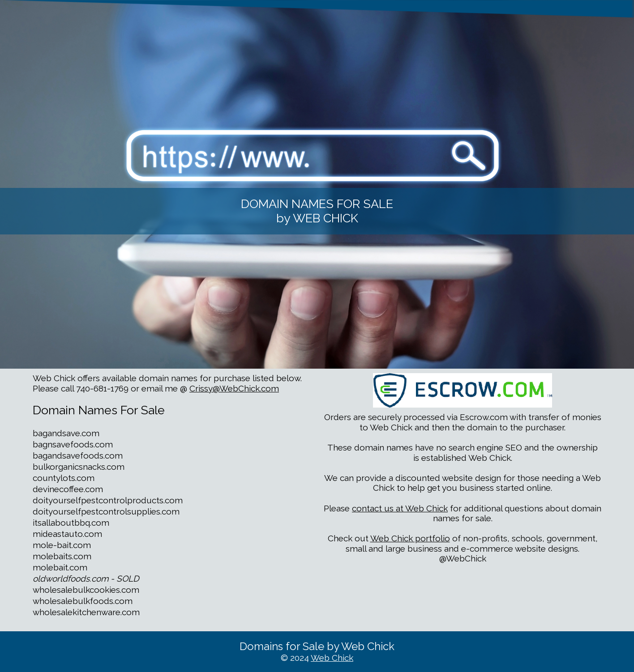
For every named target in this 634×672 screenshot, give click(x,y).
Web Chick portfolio (410, 538)
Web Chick (332, 658)
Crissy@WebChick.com (234, 388)
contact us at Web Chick (400, 508)
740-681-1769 (102, 388)
